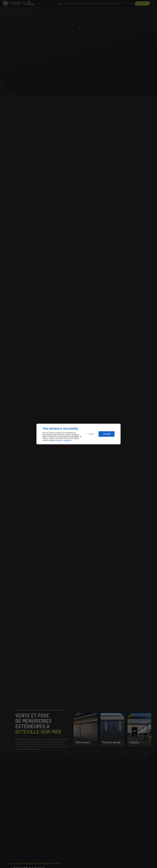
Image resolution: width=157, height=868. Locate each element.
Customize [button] (91, 434)
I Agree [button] (107, 434)
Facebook (67, 440)
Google (58, 440)
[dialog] (78, 434)
